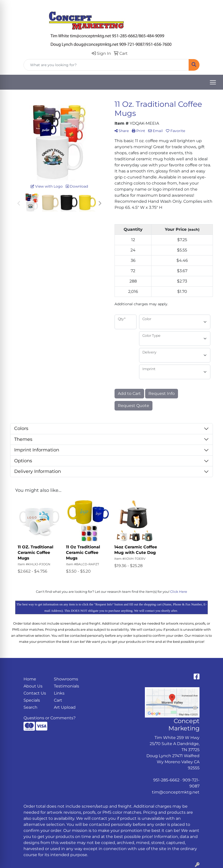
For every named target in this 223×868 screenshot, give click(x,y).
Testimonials (66, 686)
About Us (33, 686)
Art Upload (65, 707)
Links (59, 693)
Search (30, 707)
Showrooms (66, 679)
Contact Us (35, 693)
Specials (32, 700)
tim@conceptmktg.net (176, 792)
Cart (58, 700)
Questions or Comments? (50, 718)
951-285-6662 (166, 780)
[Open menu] (213, 82)
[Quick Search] (106, 65)
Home (30, 679)
